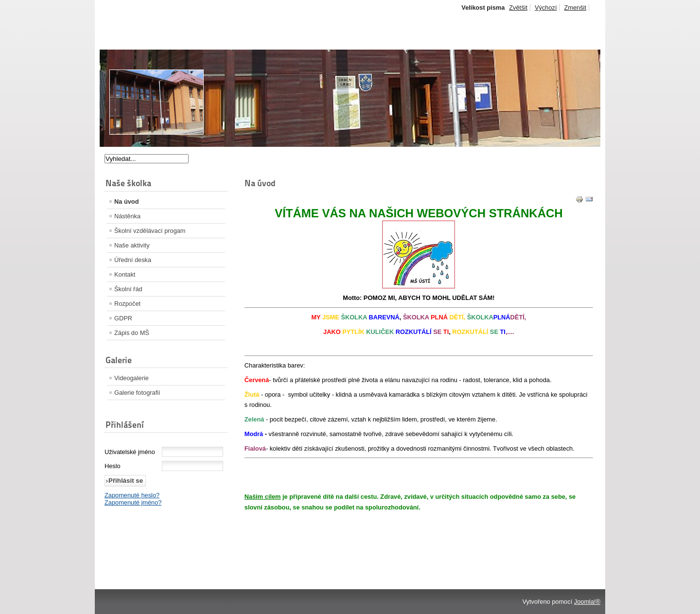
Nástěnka (127, 216)
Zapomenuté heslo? (132, 495)
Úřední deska (133, 260)
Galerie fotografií (137, 393)
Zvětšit (518, 8)
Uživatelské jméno (130, 452)
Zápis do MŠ (132, 333)
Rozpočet (127, 304)
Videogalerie (131, 378)
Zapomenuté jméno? (133, 502)
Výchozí (546, 8)
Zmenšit (575, 8)
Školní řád (128, 289)
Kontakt (125, 274)
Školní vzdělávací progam (150, 231)
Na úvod (126, 202)
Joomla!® (587, 602)
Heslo (113, 466)
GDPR (123, 318)
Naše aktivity (132, 245)
